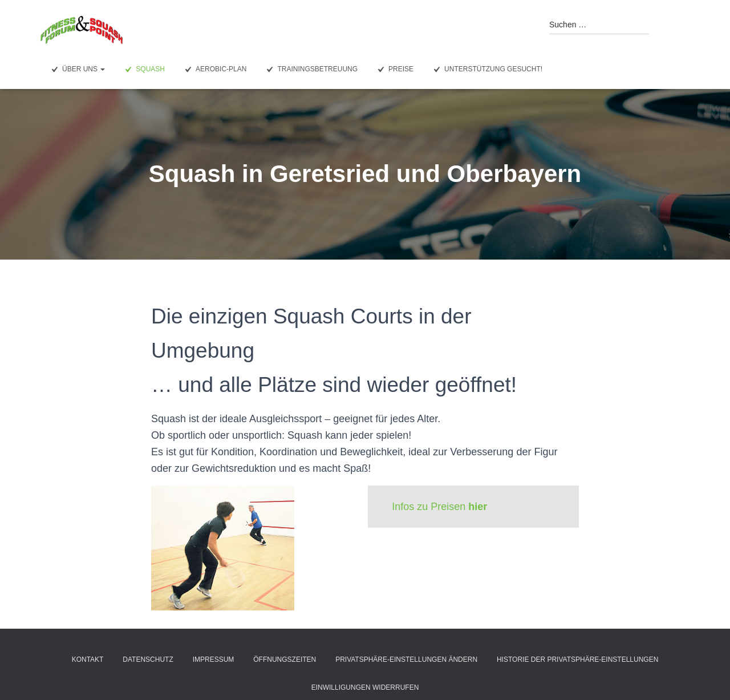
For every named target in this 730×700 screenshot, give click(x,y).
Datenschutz (148, 659)
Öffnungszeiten (285, 659)
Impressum (214, 659)
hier (478, 507)
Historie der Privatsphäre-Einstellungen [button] (577, 659)
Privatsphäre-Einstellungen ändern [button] (406, 659)
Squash (143, 70)
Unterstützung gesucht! (486, 70)
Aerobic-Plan (214, 70)
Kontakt (88, 659)
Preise (394, 70)
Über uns (77, 70)
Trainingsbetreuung (311, 70)
